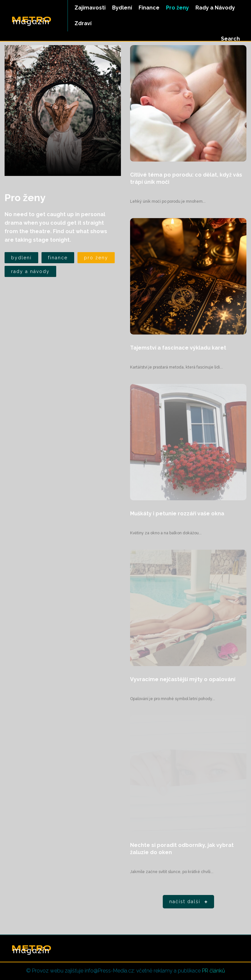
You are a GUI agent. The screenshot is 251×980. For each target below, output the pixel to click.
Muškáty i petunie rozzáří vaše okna (177, 514)
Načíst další (190, 902)
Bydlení (21, 258)
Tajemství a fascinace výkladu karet (178, 348)
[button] (230, 39)
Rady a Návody (30, 271)
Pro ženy (96, 258)
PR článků (213, 971)
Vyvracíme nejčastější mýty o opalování (183, 679)
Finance (58, 258)
